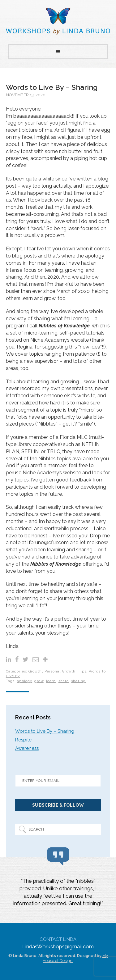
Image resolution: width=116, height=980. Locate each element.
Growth (35, 671)
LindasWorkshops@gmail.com (58, 946)
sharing (78, 681)
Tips (82, 671)
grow (39, 681)
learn (51, 681)
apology (24, 681)
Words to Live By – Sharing (52, 87)
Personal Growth (60, 671)
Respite (23, 740)
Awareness (27, 748)
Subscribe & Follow (58, 805)
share (64, 681)
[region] (58, 893)
